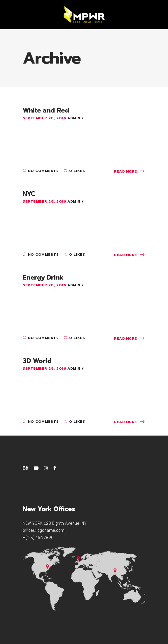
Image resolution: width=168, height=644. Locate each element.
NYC (29, 194)
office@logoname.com (44, 530)
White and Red (46, 110)
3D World (37, 361)
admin (75, 118)
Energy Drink (43, 277)
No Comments (41, 171)
